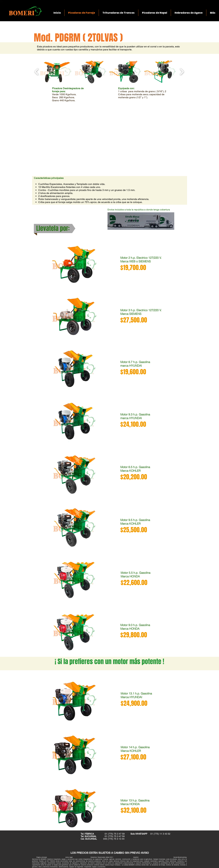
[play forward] (182, 72)
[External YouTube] (109, 139)
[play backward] (37, 72)
